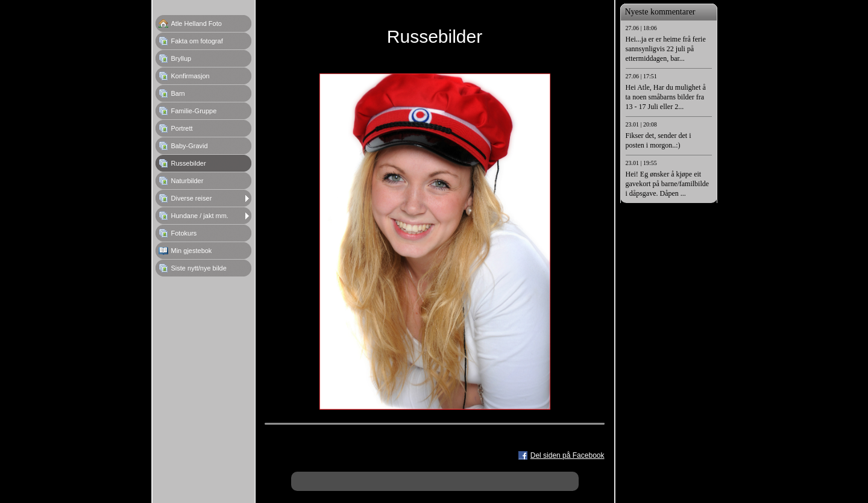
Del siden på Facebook (568, 455)
